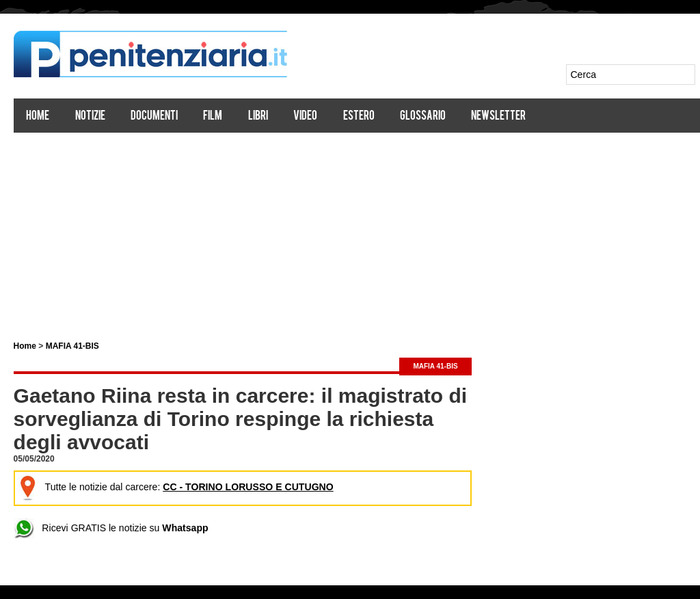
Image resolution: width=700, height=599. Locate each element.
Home (38, 117)
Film (213, 117)
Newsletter (499, 117)
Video (306, 117)
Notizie (90, 117)
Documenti (154, 117)
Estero (359, 117)
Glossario (423, 117)
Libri (258, 117)
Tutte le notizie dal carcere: (175, 488)
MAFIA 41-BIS (72, 346)
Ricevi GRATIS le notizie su (110, 528)
